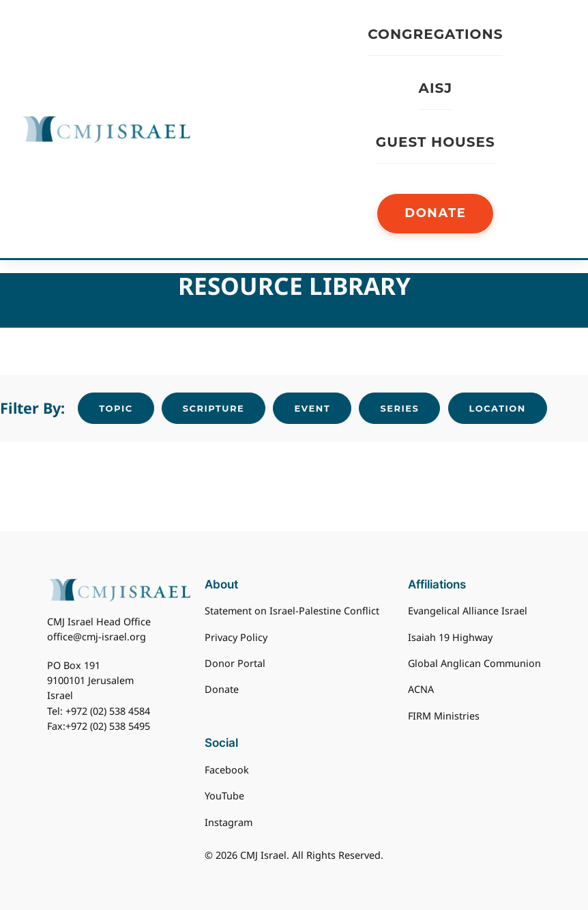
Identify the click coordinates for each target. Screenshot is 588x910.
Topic (116, 408)
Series (399, 408)
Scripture (214, 408)
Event (312, 408)
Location (498, 408)
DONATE (435, 213)
